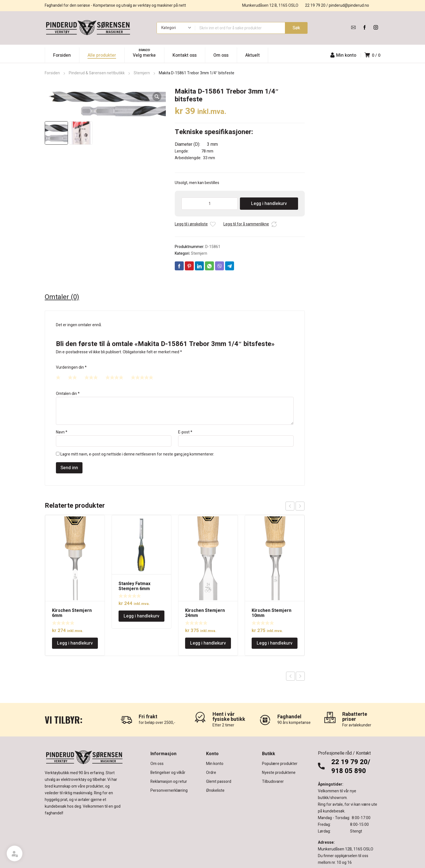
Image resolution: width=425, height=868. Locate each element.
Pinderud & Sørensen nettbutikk (97, 73)
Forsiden (52, 73)
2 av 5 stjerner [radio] (72, 377)
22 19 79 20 (315, 5)
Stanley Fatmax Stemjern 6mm (134, 586)
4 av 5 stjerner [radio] (114, 377)
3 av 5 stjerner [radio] (91, 377)
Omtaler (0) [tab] (62, 297)
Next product (300, 676)
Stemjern (142, 73)
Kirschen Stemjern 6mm (72, 613)
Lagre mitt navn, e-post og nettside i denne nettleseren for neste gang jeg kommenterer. (137, 454)
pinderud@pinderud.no (349, 5)
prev (290, 506)
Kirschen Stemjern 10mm (271, 613)
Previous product (291, 676)
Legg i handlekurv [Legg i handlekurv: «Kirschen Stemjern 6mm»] (75, 643)
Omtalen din (68, 394)
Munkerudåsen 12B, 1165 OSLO (346, 849)
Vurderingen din (71, 367)
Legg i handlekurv (269, 204)
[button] (157, 97)
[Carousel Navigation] (295, 506)
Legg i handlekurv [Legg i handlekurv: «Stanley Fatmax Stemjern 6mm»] (141, 616)
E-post (185, 432)
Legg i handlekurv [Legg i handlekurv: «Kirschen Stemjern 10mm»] (275, 643)
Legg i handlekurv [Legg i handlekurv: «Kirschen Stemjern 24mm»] (208, 643)
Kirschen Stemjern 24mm (205, 613)
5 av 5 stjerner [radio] (142, 377)
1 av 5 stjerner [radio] (58, 377)
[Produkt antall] (210, 204)
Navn (62, 432)
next (300, 506)
